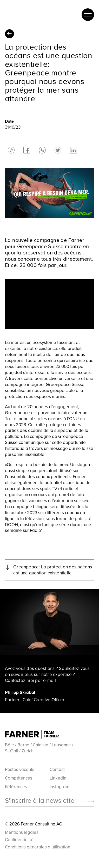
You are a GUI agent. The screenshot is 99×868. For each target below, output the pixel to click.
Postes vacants (20, 769)
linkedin (74, 150)
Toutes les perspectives (9, 34)
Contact (57, 769)
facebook (27, 150)
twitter (58, 150)
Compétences (19, 778)
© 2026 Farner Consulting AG (34, 824)
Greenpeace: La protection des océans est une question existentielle (53, 570)
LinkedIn (58, 778)
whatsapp (42, 150)
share (11, 150)
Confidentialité (19, 840)
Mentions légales (22, 832)
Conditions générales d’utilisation (38, 847)
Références (16, 787)
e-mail (49, 680)
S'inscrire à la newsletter (41, 801)
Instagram (60, 787)
